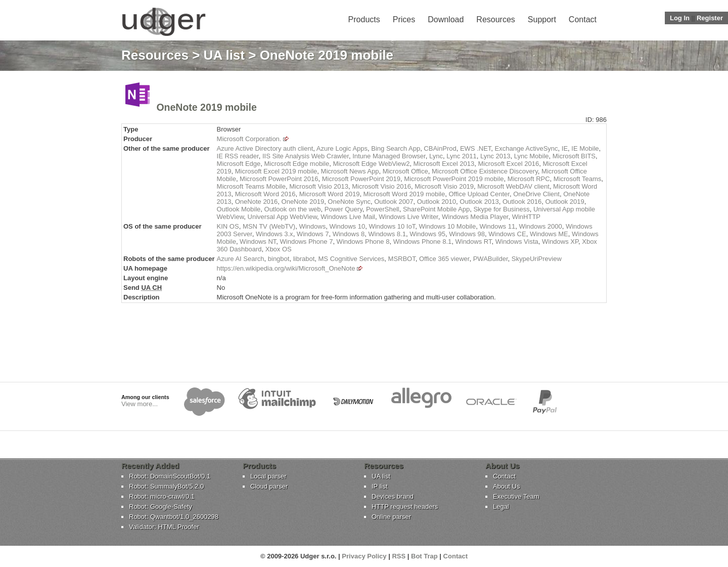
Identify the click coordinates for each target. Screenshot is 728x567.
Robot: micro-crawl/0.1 (162, 496)
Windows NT (258, 242)
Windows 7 (313, 234)
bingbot (279, 259)
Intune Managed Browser (389, 156)
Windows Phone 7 (307, 242)
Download (446, 19)
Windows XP (560, 242)
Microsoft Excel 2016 (509, 164)
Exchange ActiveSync (527, 148)
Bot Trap (424, 556)
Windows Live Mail (348, 217)
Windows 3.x (275, 234)
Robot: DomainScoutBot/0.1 (170, 476)
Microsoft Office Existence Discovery (485, 171)
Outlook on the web (293, 209)
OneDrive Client (536, 194)
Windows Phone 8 (363, 242)
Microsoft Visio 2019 (444, 186)
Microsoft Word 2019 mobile (404, 194)
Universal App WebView (283, 217)
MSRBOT (402, 259)
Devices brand (393, 496)
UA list (224, 55)
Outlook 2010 (437, 202)
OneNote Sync (349, 202)
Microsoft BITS (574, 156)
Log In (680, 18)
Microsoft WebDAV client (513, 186)
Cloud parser (269, 486)
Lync (436, 156)
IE (565, 148)
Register (710, 18)
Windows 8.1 (387, 234)
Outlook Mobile (239, 209)
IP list (380, 486)
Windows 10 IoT (392, 226)
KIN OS (228, 226)
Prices (404, 19)
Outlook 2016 (522, 202)
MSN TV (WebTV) (269, 226)
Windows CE (507, 234)
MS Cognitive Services (352, 259)
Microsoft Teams (577, 179)
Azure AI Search (241, 259)
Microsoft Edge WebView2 (371, 164)
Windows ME (549, 234)
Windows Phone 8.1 (423, 242)
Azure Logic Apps (342, 148)
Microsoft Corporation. (249, 139)
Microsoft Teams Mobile (251, 186)
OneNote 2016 (257, 202)
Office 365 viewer (444, 259)
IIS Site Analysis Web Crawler (306, 156)
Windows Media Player (475, 217)
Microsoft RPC (529, 179)
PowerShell (383, 209)
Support (542, 19)
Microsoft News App (350, 171)
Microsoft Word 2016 (265, 194)
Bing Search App (396, 148)
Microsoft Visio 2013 (319, 186)
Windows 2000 (540, 226)
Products (364, 19)
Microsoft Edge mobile (297, 164)
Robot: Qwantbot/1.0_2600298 (174, 517)
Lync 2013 (495, 156)
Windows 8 (349, 234)
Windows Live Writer (408, 217)
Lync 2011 (462, 156)
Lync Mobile (532, 156)
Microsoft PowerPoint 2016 (279, 179)
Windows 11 (497, 226)
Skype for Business (501, 209)
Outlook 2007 (394, 202)
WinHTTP (526, 217)
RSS (399, 556)
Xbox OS (279, 249)
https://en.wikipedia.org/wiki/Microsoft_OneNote (286, 268)
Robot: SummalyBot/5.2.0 (166, 486)
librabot (304, 259)
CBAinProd (440, 148)
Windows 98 (467, 234)
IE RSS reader (238, 156)
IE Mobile (585, 148)
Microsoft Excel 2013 (444, 164)
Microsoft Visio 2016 (381, 186)
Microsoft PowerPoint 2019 (361, 179)
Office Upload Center (479, 194)
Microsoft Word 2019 (330, 194)
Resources (495, 19)
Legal (501, 507)
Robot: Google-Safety (161, 507)
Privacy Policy (364, 556)
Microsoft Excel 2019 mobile (276, 171)
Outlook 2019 (564, 202)
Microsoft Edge (239, 164)
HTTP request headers (405, 507)
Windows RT (473, 242)
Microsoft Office (405, 171)
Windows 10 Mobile (447, 226)
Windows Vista (517, 242)
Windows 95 (427, 234)
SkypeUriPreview (537, 259)
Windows (312, 226)
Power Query (344, 209)
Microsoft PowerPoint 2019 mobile (454, 179)
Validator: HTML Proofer (164, 527)
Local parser (268, 476)
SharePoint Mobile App (436, 209)
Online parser (391, 517)
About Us (506, 486)
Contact (583, 19)
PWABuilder (491, 259)
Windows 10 (347, 226)
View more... (140, 404)
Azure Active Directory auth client (265, 148)
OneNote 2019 (303, 202)
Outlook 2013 (479, 202)
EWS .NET (475, 148)
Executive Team (516, 496)
